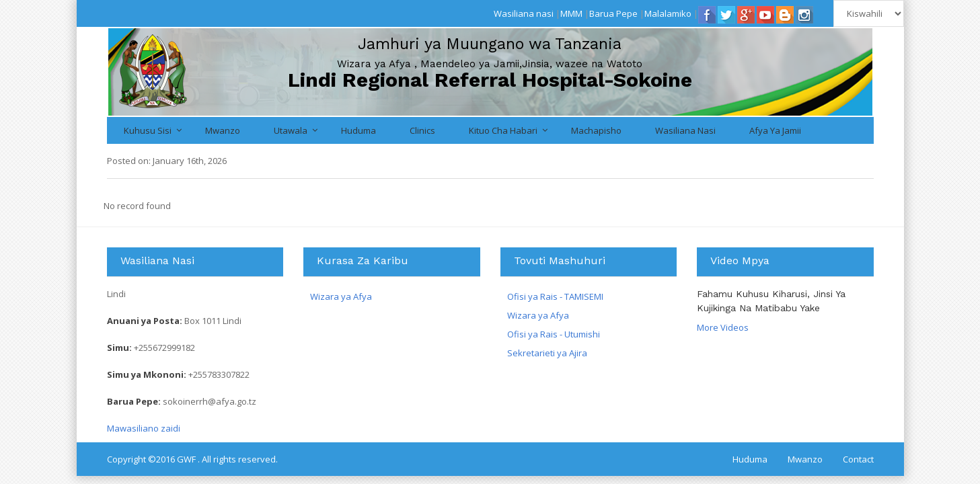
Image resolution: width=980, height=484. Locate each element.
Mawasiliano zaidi (144, 428)
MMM (571, 13)
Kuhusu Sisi (148, 130)
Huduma (359, 130)
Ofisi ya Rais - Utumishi (554, 334)
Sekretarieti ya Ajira (547, 353)
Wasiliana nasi (524, 13)
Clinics (422, 130)
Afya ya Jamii (775, 130)
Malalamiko (668, 13)
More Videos (723, 327)
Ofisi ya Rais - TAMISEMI (555, 296)
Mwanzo (223, 130)
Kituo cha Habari (503, 130)
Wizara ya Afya (341, 296)
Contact (858, 459)
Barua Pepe (613, 13)
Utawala (291, 130)
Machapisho (596, 130)
